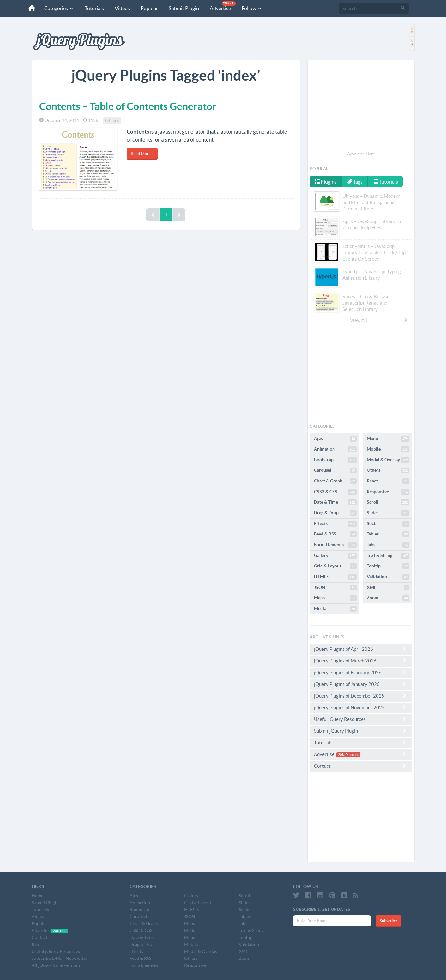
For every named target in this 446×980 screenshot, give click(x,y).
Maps (335, 598)
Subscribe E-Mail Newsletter (60, 958)
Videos (122, 8)
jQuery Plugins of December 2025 (361, 696)
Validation (388, 577)
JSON (335, 588)
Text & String (388, 556)
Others (112, 120)
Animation (335, 449)
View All (379, 320)
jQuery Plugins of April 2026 (361, 649)
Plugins (326, 182)
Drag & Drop (335, 513)
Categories (59, 8)
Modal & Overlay (388, 460)
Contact (361, 766)
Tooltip (388, 566)
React (388, 481)
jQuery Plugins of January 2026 (361, 684)
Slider (388, 513)
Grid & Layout (335, 566)
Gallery (335, 556)
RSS (35, 944)
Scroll (388, 502)
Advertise (223, 6)
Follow (252, 8)
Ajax (335, 439)
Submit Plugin (184, 8)
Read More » (142, 154)
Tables (388, 534)
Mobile (388, 449)
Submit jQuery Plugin (361, 731)
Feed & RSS (335, 534)
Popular (149, 8)
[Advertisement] (361, 107)
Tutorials (94, 8)
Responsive (388, 492)
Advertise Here (361, 154)
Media (335, 609)
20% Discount (348, 755)
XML (388, 588)
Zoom (388, 598)
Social (388, 524)
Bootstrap (335, 460)
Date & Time (335, 502)
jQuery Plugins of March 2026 (361, 661)
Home (37, 896)
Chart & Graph (335, 481)
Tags (355, 182)
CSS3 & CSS (335, 492)
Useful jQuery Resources (361, 719)
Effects (335, 524)
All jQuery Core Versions (56, 965)
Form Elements (335, 545)
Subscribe (388, 921)
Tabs (388, 545)
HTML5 (335, 577)
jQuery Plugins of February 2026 (361, 672)
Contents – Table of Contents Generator (128, 106)
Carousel (335, 470)
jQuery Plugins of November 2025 (361, 707)
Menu (388, 439)
